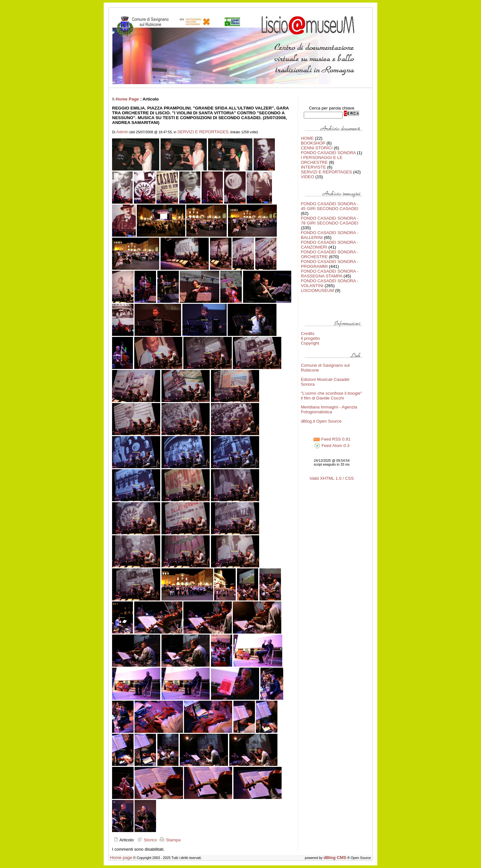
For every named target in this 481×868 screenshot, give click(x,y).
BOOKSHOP (313, 143)
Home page (121, 858)
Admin (122, 132)
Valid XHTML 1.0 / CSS (332, 478)
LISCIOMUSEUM (317, 290)
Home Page (127, 99)
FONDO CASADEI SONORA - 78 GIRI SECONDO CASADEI (330, 221)
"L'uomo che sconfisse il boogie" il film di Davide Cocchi (332, 396)
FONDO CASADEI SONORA (328, 153)
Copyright (310, 343)
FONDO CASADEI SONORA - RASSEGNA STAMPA (330, 274)
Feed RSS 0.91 (332, 439)
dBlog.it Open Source (321, 421)
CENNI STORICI (317, 148)
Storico (147, 840)
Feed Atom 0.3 (332, 446)
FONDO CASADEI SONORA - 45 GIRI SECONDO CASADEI (330, 206)
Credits (308, 333)
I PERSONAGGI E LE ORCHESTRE (322, 160)
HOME (307, 138)
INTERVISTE (313, 167)
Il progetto (310, 338)
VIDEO (307, 177)
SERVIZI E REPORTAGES (203, 132)
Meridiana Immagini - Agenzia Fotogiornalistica (329, 409)
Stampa (170, 840)
